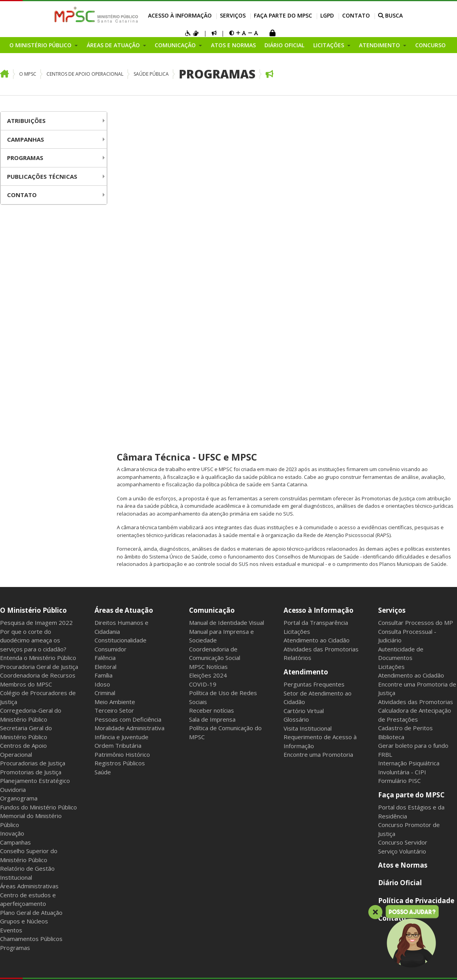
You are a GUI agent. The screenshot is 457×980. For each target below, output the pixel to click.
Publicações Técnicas (42, 176)
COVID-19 (203, 415)
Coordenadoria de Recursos (38, 406)
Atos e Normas (233, 45)
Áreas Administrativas (29, 617)
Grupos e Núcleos (24, 652)
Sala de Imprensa (212, 450)
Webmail (73, 735)
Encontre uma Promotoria (318, 485)
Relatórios (297, 388)
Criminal (105, 423)
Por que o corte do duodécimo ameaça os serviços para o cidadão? (33, 371)
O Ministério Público (33, 341)
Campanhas (26, 139)
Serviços (233, 15)
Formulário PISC (399, 511)
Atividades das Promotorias (321, 380)
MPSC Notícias (208, 397)
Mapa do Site (16, 735)
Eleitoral (105, 397)
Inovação (12, 564)
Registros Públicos (120, 494)
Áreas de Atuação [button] (114, 45)
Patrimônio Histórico (122, 485)
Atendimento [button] (380, 45)
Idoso (102, 415)
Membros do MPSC (26, 415)
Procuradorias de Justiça (33, 494)
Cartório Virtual (304, 441)
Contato (356, 15)
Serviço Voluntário (402, 582)
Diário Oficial (284, 45)
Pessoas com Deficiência (128, 450)
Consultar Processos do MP (416, 353)
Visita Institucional (308, 459)
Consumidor (111, 380)
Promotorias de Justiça (31, 503)
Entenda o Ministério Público (38, 388)
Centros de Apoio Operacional (85, 74)
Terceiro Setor (114, 441)
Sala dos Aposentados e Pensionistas (135, 735)
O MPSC (28, 74)
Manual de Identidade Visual (227, 353)
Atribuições (26, 121)
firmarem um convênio (373, 200)
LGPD (327, 15)
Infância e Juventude (121, 468)
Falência (105, 388)
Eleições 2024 (208, 406)
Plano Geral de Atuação (31, 643)
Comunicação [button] (176, 45)
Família (104, 406)
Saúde (103, 503)
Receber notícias (212, 441)
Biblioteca (391, 468)
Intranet (47, 735)
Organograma (19, 529)
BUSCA (390, 15)
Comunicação (212, 341)
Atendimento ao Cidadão (317, 371)
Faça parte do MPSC (283, 15)
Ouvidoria (13, 520)
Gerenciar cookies (209, 735)
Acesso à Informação (180, 15)
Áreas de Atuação (124, 341)
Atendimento (306, 403)
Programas (217, 74)
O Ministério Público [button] (41, 45)
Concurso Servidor (403, 573)
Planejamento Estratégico (35, 511)
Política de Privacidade (416, 631)
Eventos (11, 661)
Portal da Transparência (316, 353)
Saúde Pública (151, 74)
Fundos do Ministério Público (38, 538)
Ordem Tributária (118, 476)
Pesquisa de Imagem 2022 (36, 353)
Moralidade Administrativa (129, 459)
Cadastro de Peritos (405, 459)
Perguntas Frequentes (314, 415)
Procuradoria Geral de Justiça (39, 397)
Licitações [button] (329, 45)
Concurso (430, 45)
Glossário (296, 450)
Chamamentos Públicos (31, 669)
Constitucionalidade (120, 371)
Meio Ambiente (115, 432)
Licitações (297, 362)
